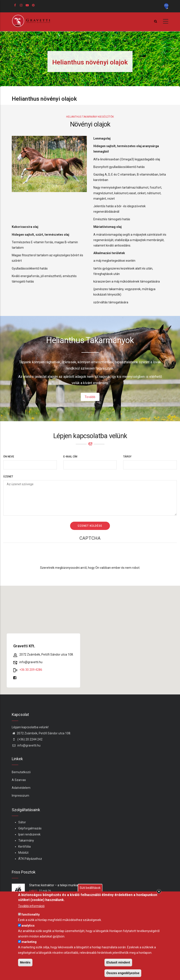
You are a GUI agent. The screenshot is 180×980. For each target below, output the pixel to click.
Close (159, 891)
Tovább (90, 397)
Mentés (25, 962)
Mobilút (23, 853)
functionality (31, 914)
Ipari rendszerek (29, 834)
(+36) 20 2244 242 (27, 739)
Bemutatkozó (21, 772)
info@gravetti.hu (26, 745)
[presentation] (90, 557)
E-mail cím (70, 457)
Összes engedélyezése (123, 973)
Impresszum (20, 796)
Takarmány (26, 840)
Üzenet (8, 477)
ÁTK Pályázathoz (30, 859)
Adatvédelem (21, 788)
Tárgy (127, 457)
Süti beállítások (90, 888)
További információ (31, 906)
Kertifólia (24, 847)
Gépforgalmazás (30, 828)
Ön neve (9, 457)
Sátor (22, 822)
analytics (28, 926)
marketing (29, 942)
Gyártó (33, 891)
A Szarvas (19, 780)
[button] (90, 636)
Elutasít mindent (118, 962)
